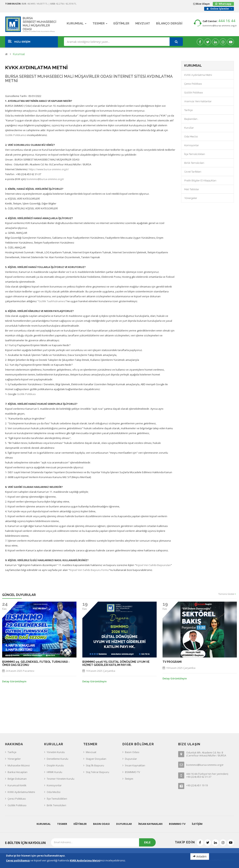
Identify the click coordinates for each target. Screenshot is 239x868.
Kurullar (189, 128)
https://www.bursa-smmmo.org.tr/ (49, 169)
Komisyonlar (192, 145)
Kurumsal (19, 54)
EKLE (147, 842)
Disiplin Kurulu (55, 765)
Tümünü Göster (227, 594)
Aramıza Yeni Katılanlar (198, 101)
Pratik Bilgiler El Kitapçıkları (200, 180)
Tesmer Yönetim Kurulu (61, 779)
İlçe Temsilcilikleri (195, 154)
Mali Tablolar (192, 189)
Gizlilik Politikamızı (16, 135)
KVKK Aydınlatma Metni (198, 75)
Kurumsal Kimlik (17, 785)
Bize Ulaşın (201, 4)
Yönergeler (191, 198)
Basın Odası (132, 752)
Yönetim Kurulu (56, 752)
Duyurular (131, 759)
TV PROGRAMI (172, 662)
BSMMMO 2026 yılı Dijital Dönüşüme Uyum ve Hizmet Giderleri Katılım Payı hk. (116, 663)
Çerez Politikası (193, 84)
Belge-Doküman (17, 779)
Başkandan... (192, 119)
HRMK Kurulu (54, 772)
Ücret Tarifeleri (193, 172)
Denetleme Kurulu (58, 759)
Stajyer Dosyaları (96, 759)
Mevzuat (91, 752)
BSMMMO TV (133, 772)
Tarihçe (188, 110)
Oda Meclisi (191, 137)
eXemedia (228, 860)
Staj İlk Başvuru (95, 765)
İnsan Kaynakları (135, 765)
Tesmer (62, 824)
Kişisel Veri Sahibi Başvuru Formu (89, 570)
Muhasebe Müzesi (19, 765)
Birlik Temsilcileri (194, 163)
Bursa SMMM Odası (31, 860)
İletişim (129, 779)
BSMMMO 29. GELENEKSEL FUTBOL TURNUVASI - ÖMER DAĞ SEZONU (36, 663)
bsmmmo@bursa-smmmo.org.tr (220, 26)
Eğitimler (80, 824)
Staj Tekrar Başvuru (97, 772)
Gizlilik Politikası (26, 394)
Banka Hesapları (18, 772)
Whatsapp (225, 4)
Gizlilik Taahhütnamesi (52, 301)
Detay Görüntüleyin (14, 681)
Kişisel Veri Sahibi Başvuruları (153, 565)
